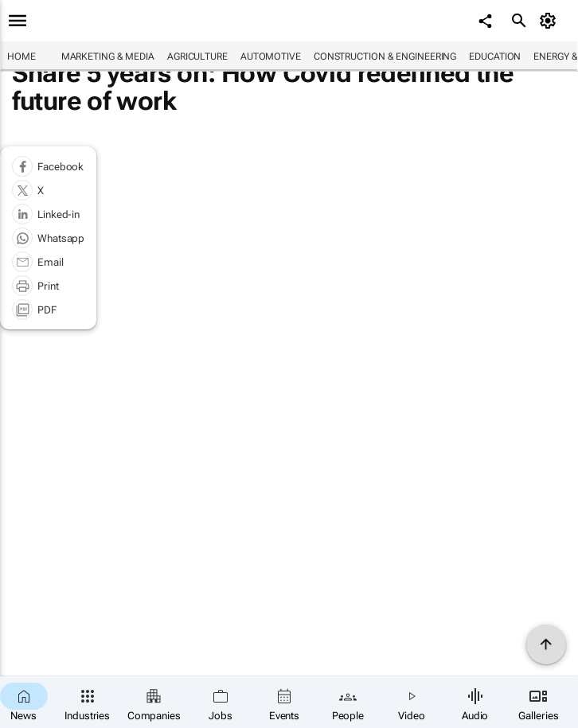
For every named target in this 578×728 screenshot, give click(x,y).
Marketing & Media (108, 56)
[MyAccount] (551, 21)
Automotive (271, 56)
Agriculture (197, 56)
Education (495, 56)
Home (21, 56)
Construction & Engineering (385, 56)
